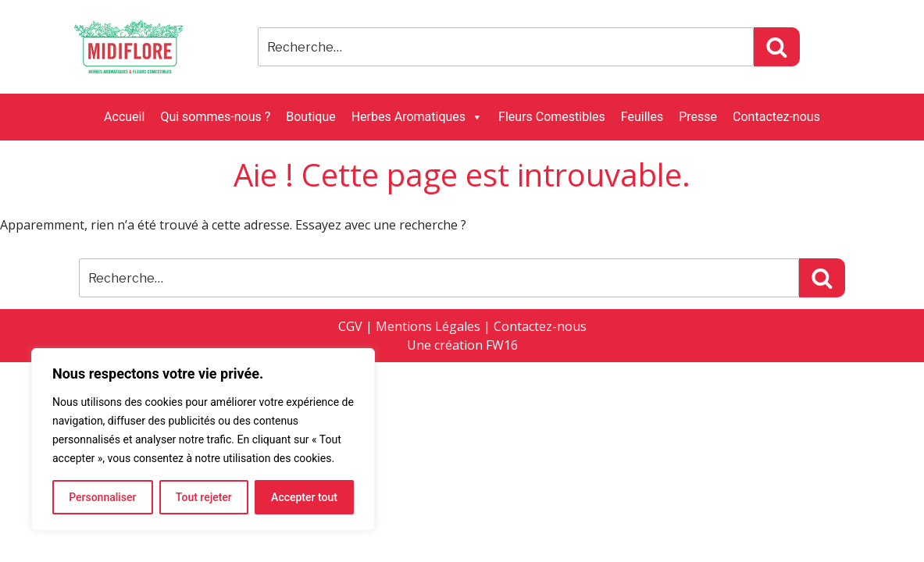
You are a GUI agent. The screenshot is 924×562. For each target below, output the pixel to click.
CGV (350, 326)
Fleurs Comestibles (552, 117)
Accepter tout (304, 497)
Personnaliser (102, 497)
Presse (698, 117)
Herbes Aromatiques (417, 117)
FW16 (502, 345)
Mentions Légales (428, 326)
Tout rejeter (204, 497)
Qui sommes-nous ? (215, 117)
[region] (203, 439)
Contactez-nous (776, 117)
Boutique (310, 117)
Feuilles (642, 117)
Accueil (124, 117)
